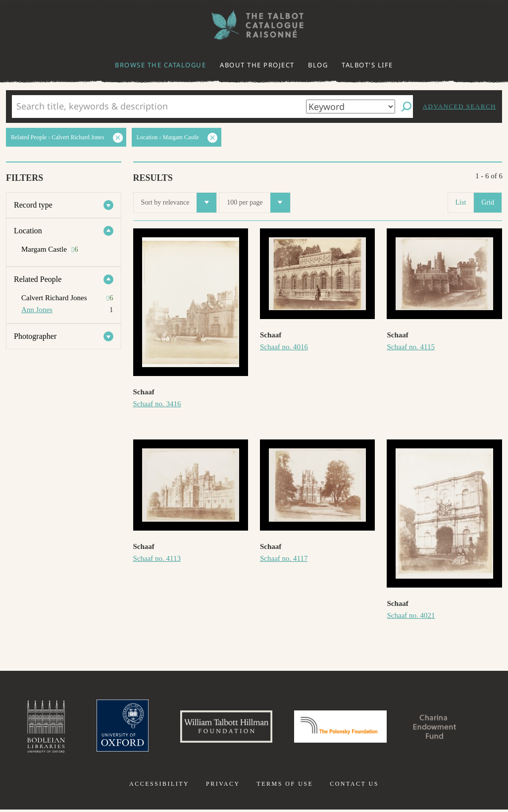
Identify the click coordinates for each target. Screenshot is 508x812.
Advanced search (459, 106)
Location (28, 231)
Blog (318, 65)
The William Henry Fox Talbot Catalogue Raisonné (254, 25)
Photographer (35, 336)
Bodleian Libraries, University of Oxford (35, 728)
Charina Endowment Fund (444, 728)
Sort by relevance (179, 203)
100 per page (258, 203)
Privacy (223, 786)
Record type (33, 205)
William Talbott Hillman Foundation (222, 728)
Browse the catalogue (160, 65)
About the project (257, 65)
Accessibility (159, 786)
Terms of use (285, 786)
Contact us (354, 786)
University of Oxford (113, 728)
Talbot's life (367, 65)
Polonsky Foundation (343, 728)
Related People (38, 279)
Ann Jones (37, 310)
